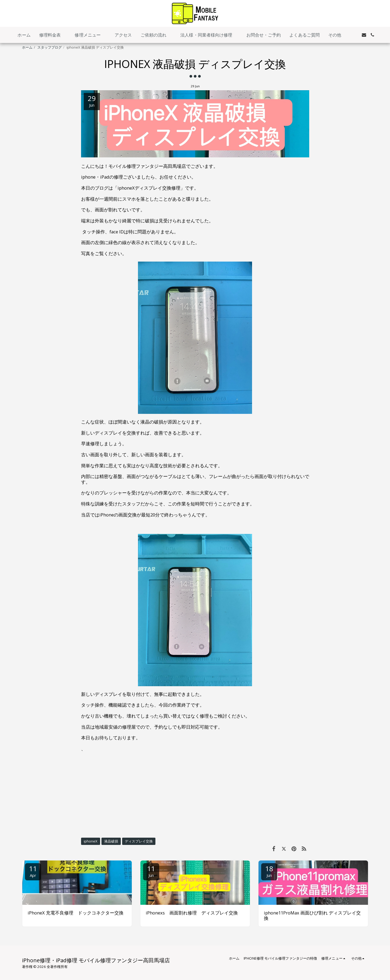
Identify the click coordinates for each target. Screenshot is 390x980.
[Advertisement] (195, 794)
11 (33, 871)
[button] (53, 35)
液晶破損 (111, 841)
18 (269, 871)
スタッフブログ (50, 47)
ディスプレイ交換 (139, 841)
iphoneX (91, 841)
